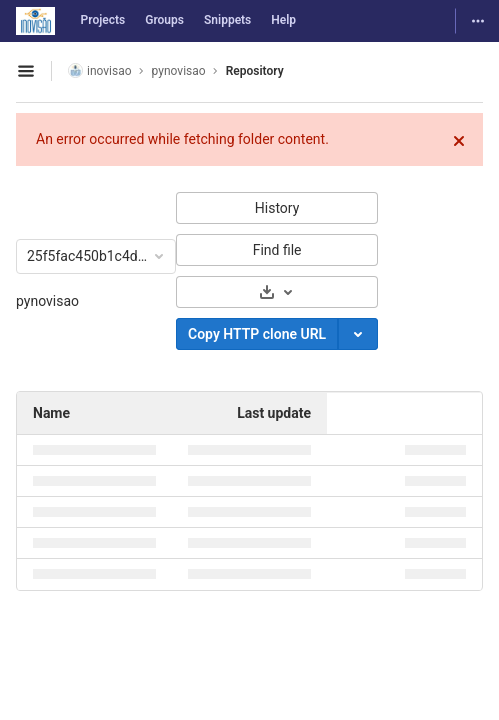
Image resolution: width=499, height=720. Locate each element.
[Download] (277, 292)
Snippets (227, 20)
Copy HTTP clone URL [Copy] (257, 334)
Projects (103, 20)
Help (283, 20)
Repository (255, 71)
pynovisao (47, 301)
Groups (164, 20)
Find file (277, 250)
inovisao (100, 70)
